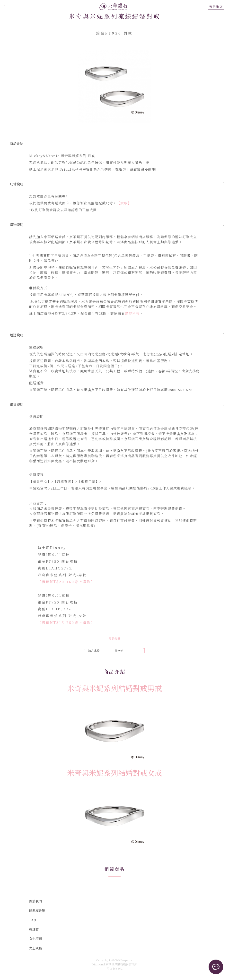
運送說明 (17, 335)
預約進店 (216, 6)
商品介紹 (17, 143)
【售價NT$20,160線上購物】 (66, 582)
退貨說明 (17, 404)
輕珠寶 (34, 929)
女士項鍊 (35, 939)
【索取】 (124, 203)
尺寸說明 (17, 184)
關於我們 (35, 901)
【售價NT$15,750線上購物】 (66, 622)
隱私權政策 (37, 911)
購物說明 (17, 225)
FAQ (33, 920)
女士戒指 (35, 948)
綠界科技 (132, 313)
